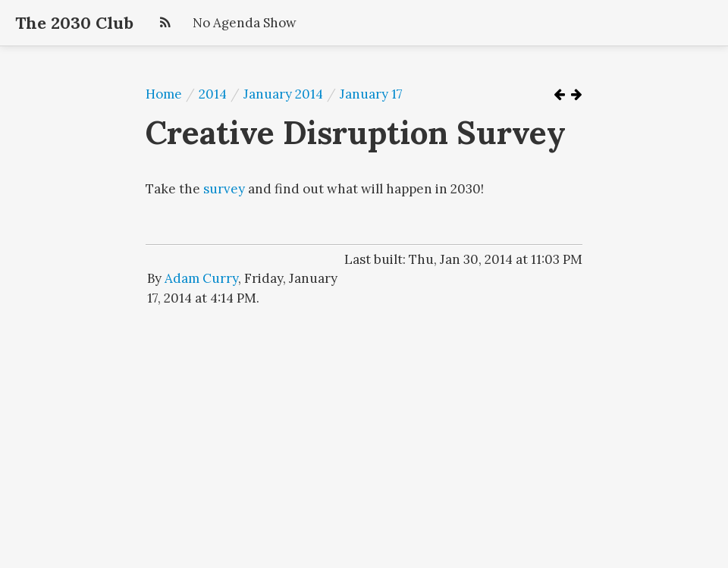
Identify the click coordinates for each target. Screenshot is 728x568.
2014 (213, 94)
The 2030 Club (74, 23)
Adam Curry (201, 278)
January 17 (371, 94)
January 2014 (283, 94)
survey (224, 189)
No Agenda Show (245, 23)
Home (164, 94)
